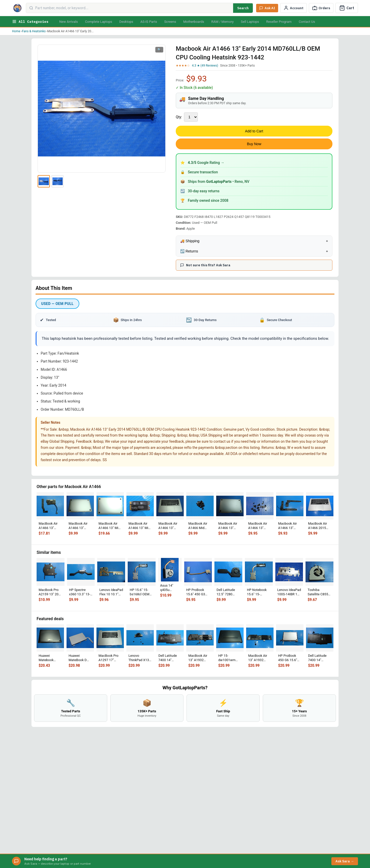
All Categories (30, 22)
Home (16, 31)
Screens (170, 22)
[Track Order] (321, 8)
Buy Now (254, 144)
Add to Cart (254, 131)
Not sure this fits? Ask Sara (205, 265)
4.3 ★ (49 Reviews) (205, 66)
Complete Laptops (99, 22)
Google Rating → (206, 163)
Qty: (179, 117)
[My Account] (293, 8)
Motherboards (194, 22)
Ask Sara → (345, 861)
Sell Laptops (250, 22)
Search (243, 8)
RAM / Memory (222, 22)
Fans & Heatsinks (34, 31)
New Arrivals (68, 22)
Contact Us (307, 22)
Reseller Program (279, 22)
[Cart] (347, 8)
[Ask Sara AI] (267, 8)
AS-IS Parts (149, 22)
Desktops (126, 22)
